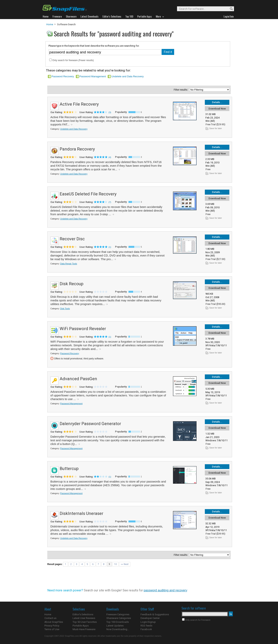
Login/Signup (148, 622)
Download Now (217, 109)
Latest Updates (115, 626)
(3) (110, 112)
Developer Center (150, 618)
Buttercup (69, 469)
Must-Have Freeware (84, 629)
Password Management (93, 76)
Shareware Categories (119, 618)
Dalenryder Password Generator (90, 424)
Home (50, 24)
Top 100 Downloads (118, 622)
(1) (110, 247)
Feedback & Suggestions (155, 614)
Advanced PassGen (78, 379)
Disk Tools (65, 309)
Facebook (146, 629)
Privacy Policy (52, 626)
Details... (217, 102)
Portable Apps (81, 626)
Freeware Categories (118, 614)
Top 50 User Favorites (85, 622)
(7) (110, 202)
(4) (110, 157)
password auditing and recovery (165, 590)
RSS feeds (146, 626)
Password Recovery (63, 76)
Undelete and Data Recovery (128, 76)
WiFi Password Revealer (83, 329)
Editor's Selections (83, 614)
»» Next (125, 564)
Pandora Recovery (77, 149)
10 (115, 564)
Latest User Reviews (84, 618)
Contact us (50, 618)
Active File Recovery (79, 104)
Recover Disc (72, 239)
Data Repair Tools (69, 264)
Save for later (216, 128)
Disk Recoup (72, 284)
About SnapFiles (54, 622)
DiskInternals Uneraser (81, 513)
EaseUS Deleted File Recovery (88, 194)
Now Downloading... (118, 629)
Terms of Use (52, 629)
